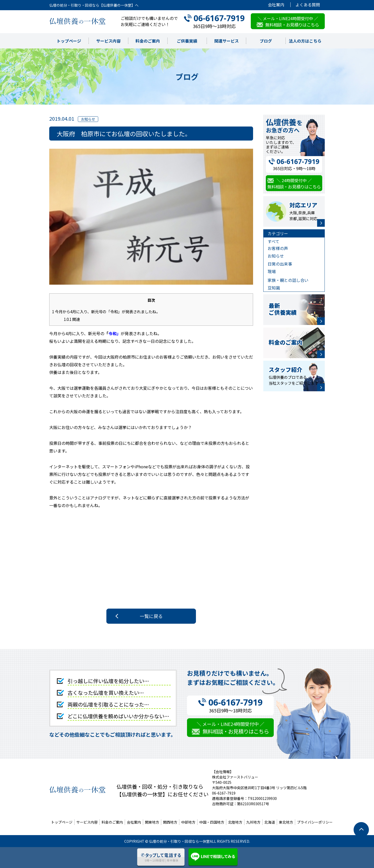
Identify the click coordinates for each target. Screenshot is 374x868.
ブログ (266, 41)
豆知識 (274, 288)
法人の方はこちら (305, 41)
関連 (72, 319)
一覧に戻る (151, 616)
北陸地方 (235, 822)
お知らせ (276, 256)
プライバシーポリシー (315, 822)
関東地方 (152, 822)
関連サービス (227, 41)
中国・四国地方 (212, 822)
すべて (273, 241)
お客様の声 (278, 248)
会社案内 (276, 5)
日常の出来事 (280, 264)
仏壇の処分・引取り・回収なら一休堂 (179, 841)
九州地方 (253, 822)
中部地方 (188, 822)
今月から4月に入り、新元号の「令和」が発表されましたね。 (106, 311)
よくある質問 (308, 5)
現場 (272, 271)
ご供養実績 (187, 41)
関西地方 (170, 822)
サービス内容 (108, 41)
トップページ (69, 41)
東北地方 (286, 822)
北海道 (270, 822)
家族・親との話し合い (288, 280)
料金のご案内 (148, 41)
